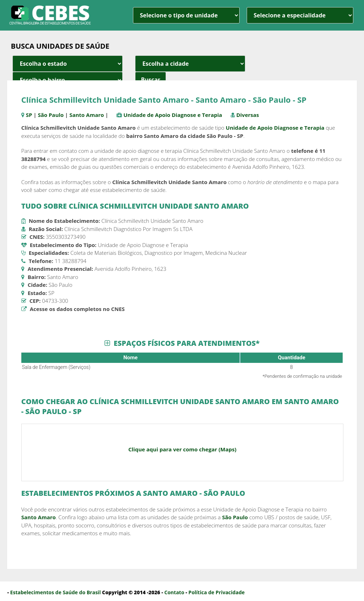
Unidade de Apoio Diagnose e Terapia (173, 115)
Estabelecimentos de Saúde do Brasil (56, 592)
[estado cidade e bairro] (68, 64)
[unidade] (186, 15)
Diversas (248, 115)
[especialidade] (300, 15)
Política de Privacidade (216, 592)
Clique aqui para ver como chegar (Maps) (182, 449)
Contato (174, 592)
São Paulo (51, 115)
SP (29, 115)
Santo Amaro (87, 115)
